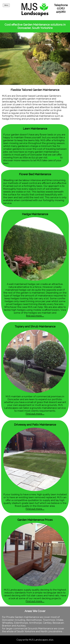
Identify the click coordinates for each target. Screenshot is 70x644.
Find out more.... (35, 414)
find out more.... (35, 316)
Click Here (54, 157)
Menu (6, 5)
